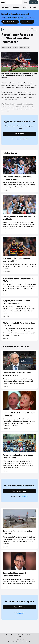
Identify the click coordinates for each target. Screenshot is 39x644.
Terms (8, 635)
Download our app (27, 22)
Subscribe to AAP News (10, 22)
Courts (25, 7)
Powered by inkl (19, 639)
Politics (16, 7)
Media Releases (20, 637)
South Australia (25, 47)
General (33, 7)
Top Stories (6, 7)
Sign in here (25, 139)
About (24, 635)
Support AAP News (20, 607)
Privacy (13, 635)
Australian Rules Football (10, 47)
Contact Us (30, 635)
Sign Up (33, 2)
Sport (4, 29)
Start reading (19, 134)
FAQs (18, 635)
